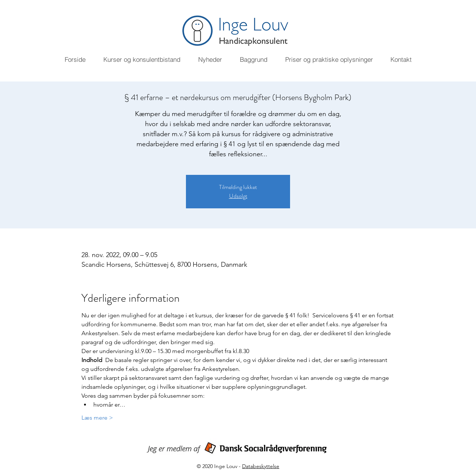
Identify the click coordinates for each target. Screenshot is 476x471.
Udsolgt (238, 196)
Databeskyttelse (261, 466)
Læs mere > (97, 418)
